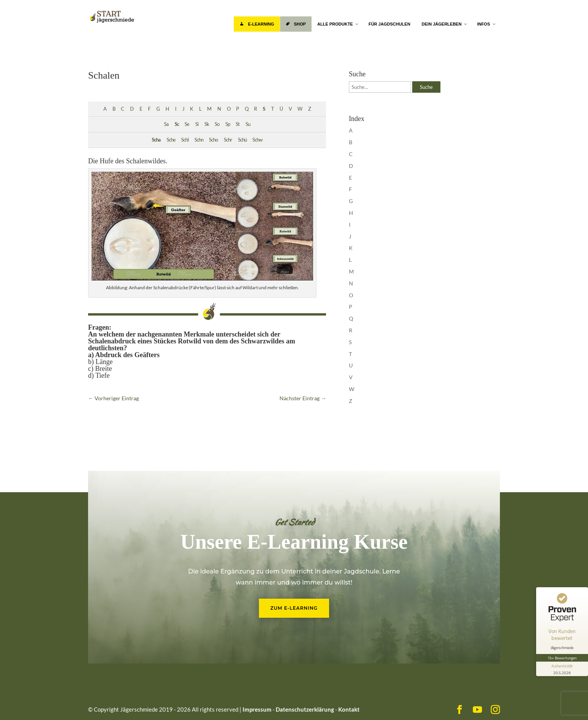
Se (187, 124)
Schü (242, 140)
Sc (177, 124)
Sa (166, 124)
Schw (257, 140)
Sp (228, 124)
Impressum (257, 709)
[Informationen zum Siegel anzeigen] (562, 669)
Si (197, 124)
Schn (199, 140)
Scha (156, 140)
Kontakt (349, 709)
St (238, 124)
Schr (228, 140)
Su (248, 124)
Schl (185, 140)
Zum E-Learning (294, 608)
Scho (213, 140)
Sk (207, 124)
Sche (171, 140)
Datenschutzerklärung (305, 709)
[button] (17, 703)
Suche (426, 87)
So (217, 124)
